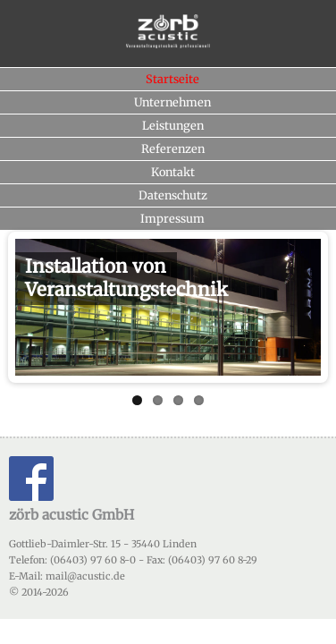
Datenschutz (173, 195)
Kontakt (173, 172)
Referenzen (173, 148)
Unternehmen (172, 102)
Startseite (172, 79)
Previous (29, 302)
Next (307, 302)
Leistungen (173, 125)
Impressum (172, 218)
